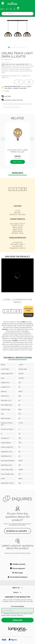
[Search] (19, 14)
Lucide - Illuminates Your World (17, 301)
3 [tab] (15, 48)
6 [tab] (23, 48)
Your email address (17, 606)
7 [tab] (26, 48)
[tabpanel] (17, 30)
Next (32, 139)
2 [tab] (12, 48)
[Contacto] (11, 9)
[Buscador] (5, 14)
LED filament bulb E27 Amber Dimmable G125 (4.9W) (18, 151)
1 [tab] (9, 48)
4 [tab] (18, 48)
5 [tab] (20, 48)
